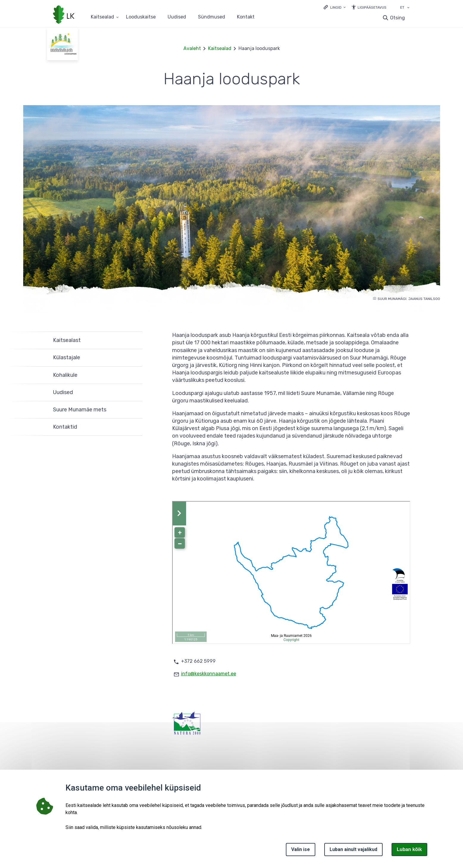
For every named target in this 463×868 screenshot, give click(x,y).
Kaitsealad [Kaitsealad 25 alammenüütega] (102, 17)
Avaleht (192, 48)
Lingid (336, 7)
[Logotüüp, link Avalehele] (64, 15)
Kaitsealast (67, 340)
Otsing (397, 18)
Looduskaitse (141, 17)
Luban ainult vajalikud (353, 849)
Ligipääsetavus (372, 7)
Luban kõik (409, 849)
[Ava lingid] (335, 7)
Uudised (177, 17)
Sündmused (212, 17)
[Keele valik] (408, 8)
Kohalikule (65, 375)
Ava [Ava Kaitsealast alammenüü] (135, 340)
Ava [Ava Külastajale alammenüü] (135, 358)
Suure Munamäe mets (80, 410)
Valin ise (301, 849)
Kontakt (246, 17)
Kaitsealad (220, 48)
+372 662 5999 (198, 661)
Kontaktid (65, 427)
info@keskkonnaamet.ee (209, 674)
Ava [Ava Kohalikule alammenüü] (135, 375)
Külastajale (67, 357)
